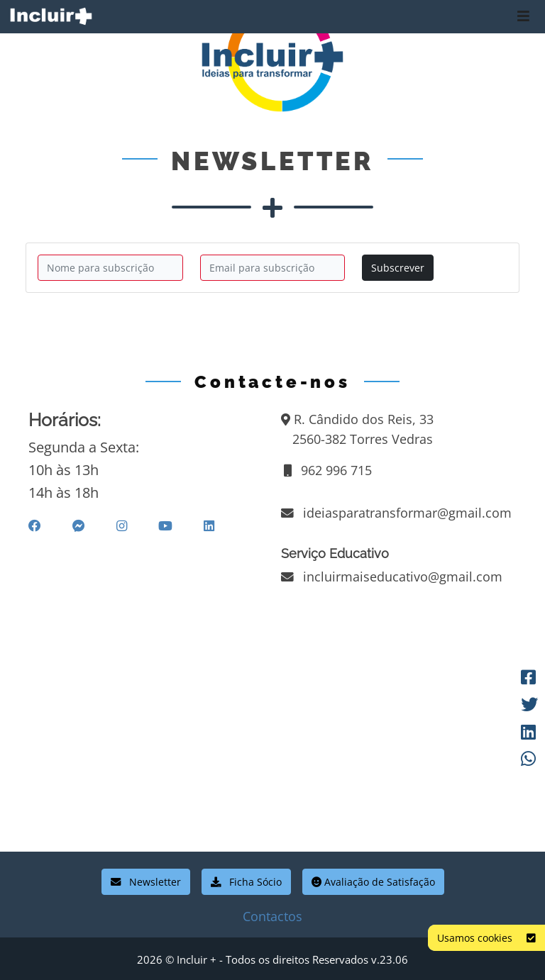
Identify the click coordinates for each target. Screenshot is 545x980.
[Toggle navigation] (523, 16)
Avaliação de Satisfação (373, 882)
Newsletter (146, 882)
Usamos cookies (486, 938)
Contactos (272, 916)
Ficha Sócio (246, 882)
